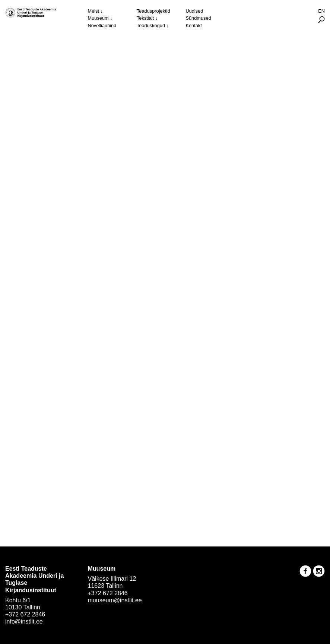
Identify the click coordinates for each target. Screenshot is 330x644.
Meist (94, 11)
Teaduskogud (151, 25)
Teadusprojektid (153, 11)
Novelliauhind (102, 25)
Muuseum (98, 18)
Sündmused (198, 18)
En (321, 11)
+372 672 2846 (25, 614)
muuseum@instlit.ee (115, 600)
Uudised (194, 11)
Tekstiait (145, 18)
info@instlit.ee (24, 621)
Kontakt (193, 25)
